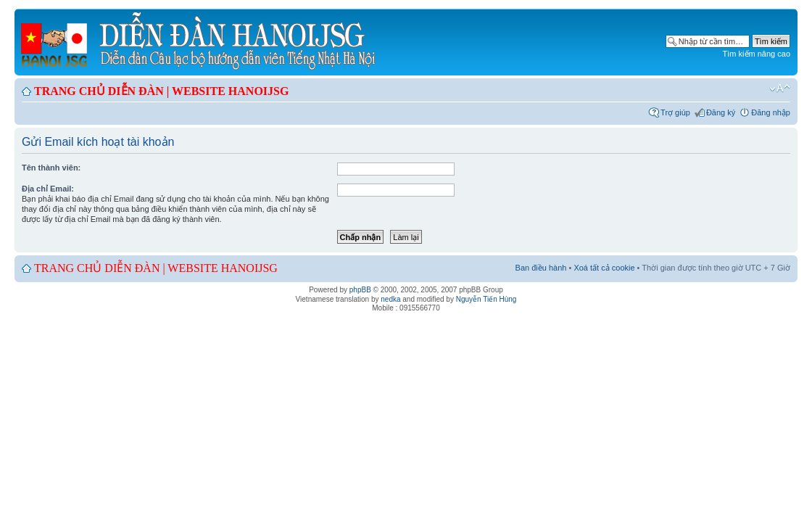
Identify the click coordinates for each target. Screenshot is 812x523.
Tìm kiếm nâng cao (757, 54)
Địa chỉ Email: (48, 189)
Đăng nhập (771, 112)
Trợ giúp (675, 112)
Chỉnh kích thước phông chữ (780, 88)
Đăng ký (721, 112)
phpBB (360, 290)
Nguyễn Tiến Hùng (486, 299)
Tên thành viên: (51, 168)
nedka (390, 299)
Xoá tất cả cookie (604, 268)
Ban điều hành (541, 268)
